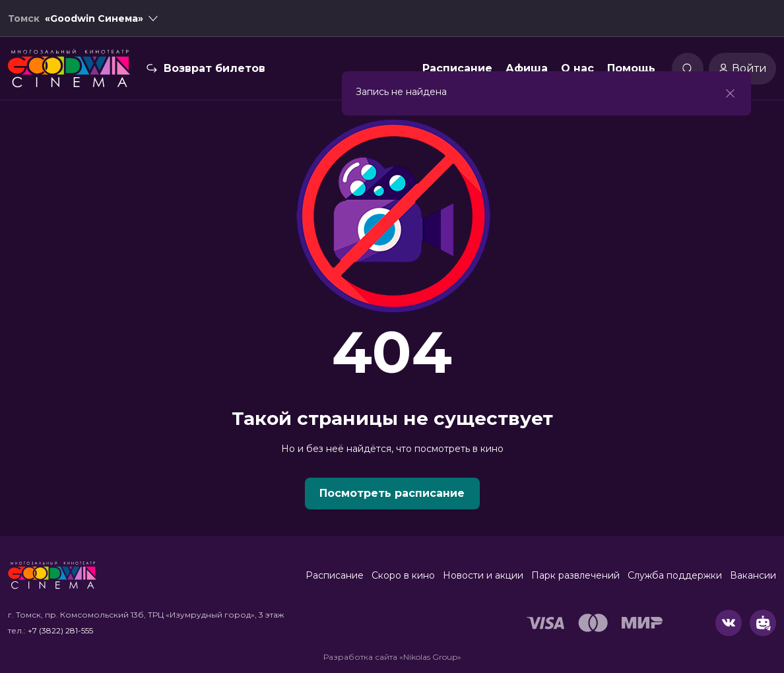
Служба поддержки (675, 575)
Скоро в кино (403, 575)
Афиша (527, 68)
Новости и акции (483, 575)
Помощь (631, 68)
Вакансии (753, 575)
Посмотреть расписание (392, 493)
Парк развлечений (575, 575)
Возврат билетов (214, 68)
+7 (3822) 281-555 (60, 630)
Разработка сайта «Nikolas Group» (392, 657)
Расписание (457, 68)
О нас (577, 68)
